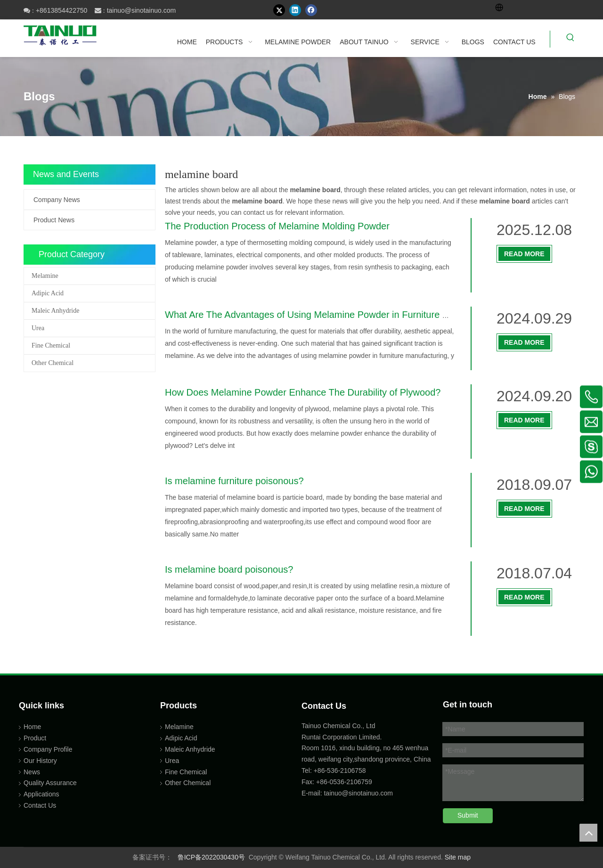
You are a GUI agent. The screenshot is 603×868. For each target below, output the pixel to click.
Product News (54, 220)
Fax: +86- (316, 782)
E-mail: (312, 793)
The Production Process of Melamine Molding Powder (277, 226)
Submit (468, 815)
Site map (458, 857)
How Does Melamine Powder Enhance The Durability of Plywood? (303, 392)
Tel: (308, 771)
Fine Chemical (51, 345)
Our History (40, 761)
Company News (57, 200)
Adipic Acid (48, 293)
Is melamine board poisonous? (229, 569)
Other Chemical (53, 363)
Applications (41, 794)
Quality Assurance (50, 783)
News (32, 772)
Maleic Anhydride (55, 311)
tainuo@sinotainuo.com (142, 10)
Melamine (45, 276)
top (588, 833)
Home (32, 727)
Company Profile (48, 749)
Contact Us (40, 805)
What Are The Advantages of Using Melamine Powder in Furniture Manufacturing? (336, 315)
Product (35, 738)
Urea (38, 328)
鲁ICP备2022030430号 (211, 857)
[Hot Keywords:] (570, 39)
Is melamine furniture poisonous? (234, 481)
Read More (524, 254)
